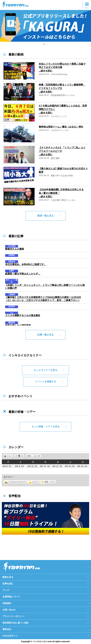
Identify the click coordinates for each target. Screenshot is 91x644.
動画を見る (8, 577)
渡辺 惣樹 (55, 158)
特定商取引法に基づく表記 (16, 623)
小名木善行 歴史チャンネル (63, 200)
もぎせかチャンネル (60, 130)
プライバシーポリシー (13, 616)
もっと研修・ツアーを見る (46, 426)
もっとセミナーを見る (46, 370)
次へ (36, 456)
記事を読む (8, 584)
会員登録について (11, 597)
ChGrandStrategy (59, 74)
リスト (10, 456)
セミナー (34, 482)
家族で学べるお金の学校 (62, 176)
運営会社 (7, 629)
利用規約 (7, 603)
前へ (30, 456)
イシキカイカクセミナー (16, 482)
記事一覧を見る (46, 335)
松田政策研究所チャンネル (63, 95)
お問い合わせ (9, 610)
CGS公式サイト (10, 636)
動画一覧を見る (46, 216)
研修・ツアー (48, 482)
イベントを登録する (46, 381)
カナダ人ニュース (59, 116)
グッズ (6, 590)
